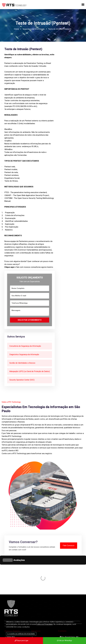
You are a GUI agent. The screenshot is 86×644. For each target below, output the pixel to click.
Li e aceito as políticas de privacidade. (21, 634)
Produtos (10, 610)
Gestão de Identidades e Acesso (22, 363)
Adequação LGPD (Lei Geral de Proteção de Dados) (30, 371)
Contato (10, 616)
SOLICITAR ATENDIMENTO (30, 320)
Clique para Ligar (21, 641)
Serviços (10, 606)
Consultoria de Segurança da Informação (25, 346)
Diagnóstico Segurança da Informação (24, 354)
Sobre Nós (11, 603)
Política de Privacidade (45, 624)
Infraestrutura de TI (43, 612)
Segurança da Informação (34, 29)
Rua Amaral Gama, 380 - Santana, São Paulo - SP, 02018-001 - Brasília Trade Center (70, 607)
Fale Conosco (69, 545)
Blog (8, 613)
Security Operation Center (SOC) (22, 380)
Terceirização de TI (43, 617)
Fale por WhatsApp (64, 641)
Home (17, 29)
